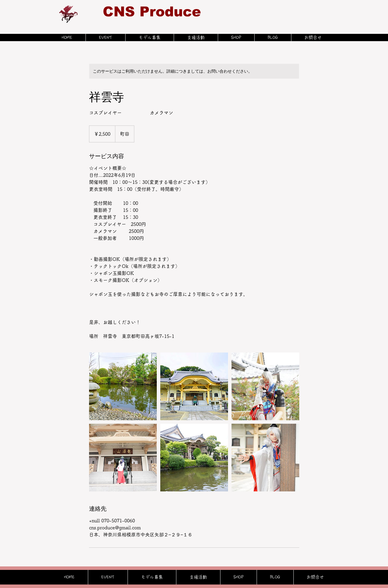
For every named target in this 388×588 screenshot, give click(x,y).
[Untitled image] (123, 386)
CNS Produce (152, 12)
